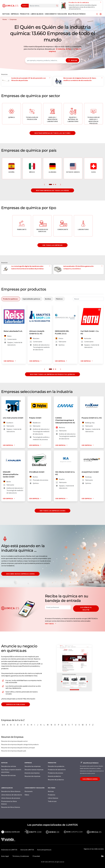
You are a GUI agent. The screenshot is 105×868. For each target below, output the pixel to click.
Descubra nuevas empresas (34, 770)
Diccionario (29, 791)
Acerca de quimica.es (44, 850)
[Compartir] (97, 14)
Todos (24, 6)
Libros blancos (53, 798)
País (70, 49)
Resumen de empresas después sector (14, 741)
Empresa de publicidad (16, 704)
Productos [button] (25, 14)
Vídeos (27, 795)
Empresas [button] (15, 14)
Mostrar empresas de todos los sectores (52, 133)
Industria (61, 49)
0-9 (3, 725)
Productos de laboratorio (57, 770)
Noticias (51, 791)
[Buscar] (57, 6)
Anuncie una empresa (32, 773)
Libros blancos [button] (37, 14)
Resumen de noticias (8, 775)
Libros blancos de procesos (11, 798)
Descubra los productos (56, 766)
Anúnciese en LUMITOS (9, 850)
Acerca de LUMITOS (27, 850)
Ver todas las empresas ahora (53, 511)
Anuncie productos (54, 776)
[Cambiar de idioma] (101, 14)
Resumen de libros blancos (11, 807)
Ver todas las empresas (52, 245)
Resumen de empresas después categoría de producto (20, 744)
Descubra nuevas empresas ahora (20, 574)
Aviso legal (5, 856)
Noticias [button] (6, 14)
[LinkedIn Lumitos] (102, 856)
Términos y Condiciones (21, 856)
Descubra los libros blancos (11, 791)
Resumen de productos (56, 780)
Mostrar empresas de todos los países (52, 190)
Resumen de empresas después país (14, 751)
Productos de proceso (55, 773)
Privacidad (36, 856)
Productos (52, 795)
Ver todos (51, 624)
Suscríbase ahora (90, 779)
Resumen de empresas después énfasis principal (18, 748)
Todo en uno (52, 801)
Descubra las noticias (9, 766)
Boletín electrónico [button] (77, 14)
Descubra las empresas (33, 766)
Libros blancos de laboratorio (12, 795)
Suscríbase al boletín (86, 609)
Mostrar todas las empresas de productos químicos (52, 374)
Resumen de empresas (32, 776)
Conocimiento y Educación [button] (56, 14)
